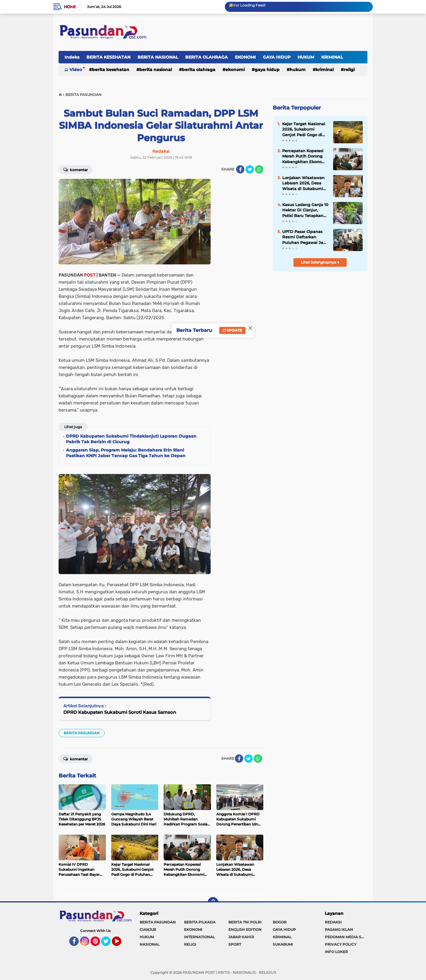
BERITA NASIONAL (158, 57)
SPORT (235, 944)
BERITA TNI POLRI (245, 922)
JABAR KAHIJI (241, 937)
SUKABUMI (283, 944)
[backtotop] (213, 902)
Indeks (72, 57)
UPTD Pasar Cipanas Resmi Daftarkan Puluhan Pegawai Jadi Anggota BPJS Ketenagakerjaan (305, 237)
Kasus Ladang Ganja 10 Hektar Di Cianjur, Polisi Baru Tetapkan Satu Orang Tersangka (305, 210)
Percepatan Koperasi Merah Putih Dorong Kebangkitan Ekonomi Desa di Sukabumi (305, 156)
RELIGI (349, 70)
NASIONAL (150, 944)
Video (76, 70)
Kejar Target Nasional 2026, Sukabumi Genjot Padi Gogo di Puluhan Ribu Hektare (305, 129)
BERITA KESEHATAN (108, 57)
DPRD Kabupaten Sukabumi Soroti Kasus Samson (120, 712)
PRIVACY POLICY (341, 944)
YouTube (121, 944)
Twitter (109, 944)
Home (70, 7)
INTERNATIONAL (199, 937)
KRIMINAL (332, 57)
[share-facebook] (240, 169)
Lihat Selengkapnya (320, 262)
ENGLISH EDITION (245, 930)
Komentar (76, 169)
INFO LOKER (336, 952)
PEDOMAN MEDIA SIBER (346, 937)
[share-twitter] (250, 169)
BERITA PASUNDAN (82, 733)
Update (232, 330)
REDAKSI (333, 922)
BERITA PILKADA (200, 922)
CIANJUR (148, 930)
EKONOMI (245, 57)
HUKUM (306, 57)
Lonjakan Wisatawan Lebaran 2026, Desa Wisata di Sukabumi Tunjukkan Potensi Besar (303, 183)
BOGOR (280, 922)
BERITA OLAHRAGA (206, 57)
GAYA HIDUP (277, 57)
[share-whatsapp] (259, 169)
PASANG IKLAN (339, 930)
